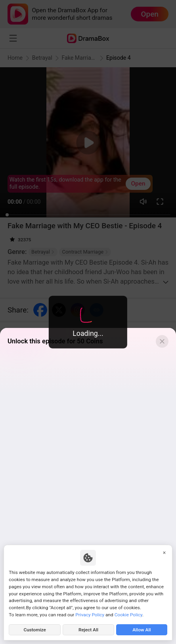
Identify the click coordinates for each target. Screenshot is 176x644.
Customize (34, 630)
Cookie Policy (128, 615)
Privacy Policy (90, 615)
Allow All (142, 630)
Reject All (88, 630)
